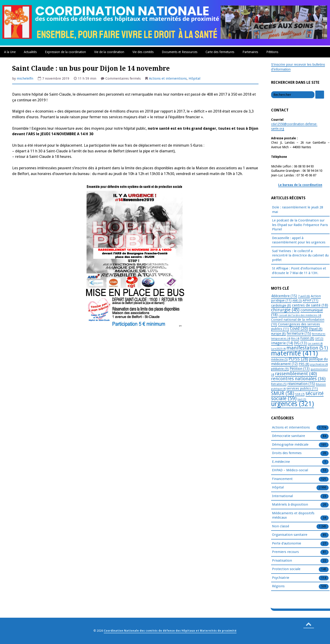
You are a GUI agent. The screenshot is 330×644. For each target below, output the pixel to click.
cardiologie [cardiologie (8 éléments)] (281, 305)
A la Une (10, 52)
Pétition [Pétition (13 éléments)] (300, 369)
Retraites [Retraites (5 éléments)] (279, 384)
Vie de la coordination (109, 52)
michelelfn (25, 78)
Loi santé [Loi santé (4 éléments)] (315, 343)
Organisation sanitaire (290, 535)
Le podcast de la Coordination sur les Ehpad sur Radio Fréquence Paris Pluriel (300, 225)
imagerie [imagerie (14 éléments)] (282, 343)
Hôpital (194, 78)
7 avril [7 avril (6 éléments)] (304, 296)
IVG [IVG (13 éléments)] (300, 343)
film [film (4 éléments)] (295, 338)
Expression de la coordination (65, 52)
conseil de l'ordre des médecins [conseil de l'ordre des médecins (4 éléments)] (300, 315)
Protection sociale (286, 569)
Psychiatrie (281, 578)
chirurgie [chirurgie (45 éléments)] (285, 310)
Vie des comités (143, 52)
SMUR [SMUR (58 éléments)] (283, 393)
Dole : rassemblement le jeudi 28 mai (298, 210)
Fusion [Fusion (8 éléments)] (307, 338)
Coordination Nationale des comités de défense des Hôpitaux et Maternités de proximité (170, 631)
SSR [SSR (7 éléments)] (300, 394)
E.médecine (281, 462)
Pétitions (272, 52)
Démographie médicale (290, 445)
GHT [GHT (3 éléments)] (319, 338)
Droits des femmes (287, 453)
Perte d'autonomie (287, 544)
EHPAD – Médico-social (290, 470)
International (282, 496)
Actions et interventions (168, 78)
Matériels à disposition (290, 505)
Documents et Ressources (180, 52)
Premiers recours (285, 552)
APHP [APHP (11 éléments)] (311, 300)
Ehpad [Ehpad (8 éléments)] (316, 329)
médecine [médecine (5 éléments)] (279, 359)
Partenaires (250, 52)
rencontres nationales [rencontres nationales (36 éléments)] (298, 379)
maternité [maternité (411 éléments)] (294, 353)
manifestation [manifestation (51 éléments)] (307, 348)
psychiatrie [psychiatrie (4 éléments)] (319, 364)
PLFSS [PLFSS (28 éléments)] (298, 359)
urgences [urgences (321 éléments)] (293, 404)
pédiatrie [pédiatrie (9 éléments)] (280, 369)
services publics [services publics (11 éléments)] (302, 388)
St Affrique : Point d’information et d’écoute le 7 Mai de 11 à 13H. (299, 271)
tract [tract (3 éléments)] (302, 399)
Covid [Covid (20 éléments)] (299, 329)
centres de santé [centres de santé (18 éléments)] (310, 305)
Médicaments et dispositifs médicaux (293, 516)
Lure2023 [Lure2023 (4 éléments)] (278, 349)
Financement (282, 479)
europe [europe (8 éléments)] (278, 334)
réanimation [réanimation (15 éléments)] (301, 384)
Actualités (30, 52)
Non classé (281, 526)
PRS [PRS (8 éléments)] (304, 364)
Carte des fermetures (220, 52)
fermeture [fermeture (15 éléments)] (299, 333)
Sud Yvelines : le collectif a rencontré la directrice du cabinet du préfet (300, 255)
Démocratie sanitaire (289, 436)
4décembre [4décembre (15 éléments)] (284, 296)
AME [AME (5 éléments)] (297, 301)
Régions (278, 586)
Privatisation (282, 561)
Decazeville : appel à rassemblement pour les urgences (299, 240)
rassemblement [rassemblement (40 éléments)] (296, 374)
